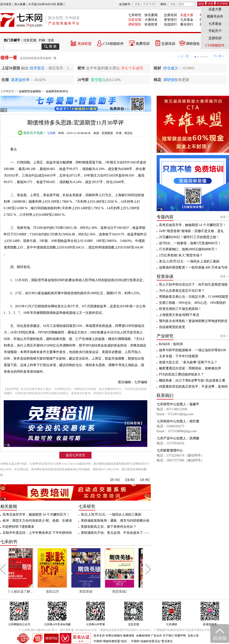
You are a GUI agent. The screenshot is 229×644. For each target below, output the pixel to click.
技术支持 (99, 636)
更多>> (225, 217)
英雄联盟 (85, 44)
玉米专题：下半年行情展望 (179, 356)
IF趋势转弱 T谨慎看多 (19, 527)
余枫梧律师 (143, 636)
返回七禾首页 (75, 455)
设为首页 (6, 4)
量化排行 (187, 24)
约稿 (42, 40)
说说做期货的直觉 (172, 327)
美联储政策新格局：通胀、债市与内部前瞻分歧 (115, 521)
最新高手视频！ (32, 133)
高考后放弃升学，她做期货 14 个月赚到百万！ (36, 515)
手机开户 (215, 31)
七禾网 (51, 133)
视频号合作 (215, 16)
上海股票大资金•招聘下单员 (179, 315)
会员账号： (139, 4)
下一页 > (218, 56)
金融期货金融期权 (30, 91)
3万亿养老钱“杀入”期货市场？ (181, 255)
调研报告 (135, 24)
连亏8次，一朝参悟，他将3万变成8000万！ (190, 243)
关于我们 (168, 636)
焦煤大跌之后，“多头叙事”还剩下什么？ (188, 362)
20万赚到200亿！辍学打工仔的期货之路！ (189, 237)
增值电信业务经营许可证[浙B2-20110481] (125, 630)
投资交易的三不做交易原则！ (180, 309)
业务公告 (193, 636)
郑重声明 (180, 636)
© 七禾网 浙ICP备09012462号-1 (38, 630)
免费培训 (143, 44)
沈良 (51, 40)
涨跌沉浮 (58, 592)
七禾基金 (187, 20)
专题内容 (165, 217)
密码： (178, 4)
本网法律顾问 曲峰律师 (120, 636)
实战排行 (170, 24)
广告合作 (156, 636)
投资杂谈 (165, 276)
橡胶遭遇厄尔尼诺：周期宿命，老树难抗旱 (190, 368)
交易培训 (170, 15)
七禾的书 (9, 542)
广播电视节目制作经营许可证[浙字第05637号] (182, 630)
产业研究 (165, 336)
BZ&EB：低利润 (171, 344)
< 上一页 (183, 56)
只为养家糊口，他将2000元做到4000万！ (188, 249)
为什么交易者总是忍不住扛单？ (182, 291)
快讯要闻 (151, 15)
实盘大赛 (187, 15)
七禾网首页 (7, 91)
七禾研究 (135, 15)
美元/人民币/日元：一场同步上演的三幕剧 (111, 515)
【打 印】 (115, 480)
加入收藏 (20, 4)
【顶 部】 (130, 480)
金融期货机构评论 (57, 91)
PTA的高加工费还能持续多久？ (181, 374)
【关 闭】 (145, 480)
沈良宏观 (135, 20)
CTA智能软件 (114, 44)
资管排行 (170, 20)
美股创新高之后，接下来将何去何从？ (109, 527)
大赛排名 (151, 20)
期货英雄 (92, 592)
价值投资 (151, 24)
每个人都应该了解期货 (26, 592)
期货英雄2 (125, 592)
